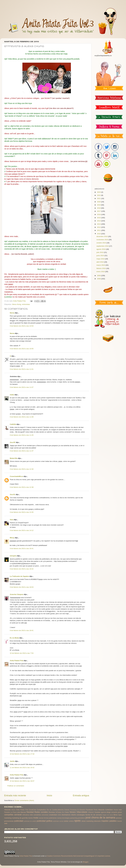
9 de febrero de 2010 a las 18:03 (22, 587)
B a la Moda (14, 638)
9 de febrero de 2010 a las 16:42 (22, 569)
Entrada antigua (81, 795)
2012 (99, 227)
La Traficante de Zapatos (19, 576)
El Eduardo (81, 810)
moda (36, 818)
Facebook (89, 810)
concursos (45, 815)
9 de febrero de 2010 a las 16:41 (22, 548)
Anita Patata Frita (17, 661)
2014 (99, 221)
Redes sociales (41, 812)
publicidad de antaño (30, 821)
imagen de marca (108, 815)
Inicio (49, 795)
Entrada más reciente (15, 795)
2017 (99, 211)
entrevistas (26, 304)
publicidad (19, 821)
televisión (97, 821)
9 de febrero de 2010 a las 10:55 (22, 349)
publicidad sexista (58, 821)
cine (31, 815)
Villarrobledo (82, 812)
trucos (120, 821)
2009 (99, 276)
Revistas (52, 812)
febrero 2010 (101, 268)
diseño (74, 815)
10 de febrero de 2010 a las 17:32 (22, 754)
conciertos (37, 815)
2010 (99, 234)
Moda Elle (14, 458)
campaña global (116, 812)
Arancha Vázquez (17, 594)
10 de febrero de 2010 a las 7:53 (22, 653)
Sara (12, 520)
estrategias (81, 815)
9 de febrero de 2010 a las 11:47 (22, 451)
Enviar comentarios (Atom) (24, 800)
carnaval (18, 815)
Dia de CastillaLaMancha (55, 810)
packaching (74, 818)
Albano (13, 810)
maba (12, 395)
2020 (99, 202)
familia (88, 815)
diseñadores (66, 815)
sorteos (71, 821)
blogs (109, 812)
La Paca (13, 812)
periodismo (81, 818)
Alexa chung (16, 304)
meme (31, 818)
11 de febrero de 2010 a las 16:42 (22, 768)
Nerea (12, 313)
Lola (18, 812)
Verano (73, 812)
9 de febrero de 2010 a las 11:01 (22, 369)
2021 (99, 198)
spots (78, 821)
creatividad (53, 815)
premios (119, 818)
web (6, 823)
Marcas (23, 812)
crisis (59, 815)
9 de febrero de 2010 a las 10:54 (22, 326)
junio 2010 (100, 256)
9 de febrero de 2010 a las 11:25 (22, 435)
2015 (99, 218)
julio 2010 (100, 252)
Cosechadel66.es (16, 476)
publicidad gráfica (44, 821)
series (66, 821)
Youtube (97, 812)
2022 (99, 195)
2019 (99, 205)
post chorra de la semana (100, 818)
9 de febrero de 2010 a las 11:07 (22, 387)
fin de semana (96, 815)
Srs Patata (65, 812)
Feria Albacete (99, 810)
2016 (99, 214)
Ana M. (12, 494)
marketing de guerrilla (20, 818)
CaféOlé (13, 424)
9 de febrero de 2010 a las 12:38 (22, 487)
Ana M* (13, 442)
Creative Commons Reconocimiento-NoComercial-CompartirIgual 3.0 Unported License (78, 856)
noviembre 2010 (103, 240)
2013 (99, 224)
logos (120, 815)
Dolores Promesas (71, 810)
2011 (99, 230)
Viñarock (91, 812)
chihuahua (26, 815)
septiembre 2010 (103, 246)
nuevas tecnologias (63, 818)
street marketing (87, 821)
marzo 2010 (101, 265)
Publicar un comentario (16, 786)
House (116, 810)
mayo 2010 (101, 259)
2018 (99, 208)
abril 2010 (100, 262)
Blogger (86, 862)
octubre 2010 (101, 243)
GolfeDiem (109, 810)
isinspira (13, 556)
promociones (9, 821)
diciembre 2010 (102, 236)
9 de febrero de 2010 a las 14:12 (22, 530)
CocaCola (32, 810)
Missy (12, 538)
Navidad (30, 812)
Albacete (7, 810)
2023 (99, 192)
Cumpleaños (41, 810)
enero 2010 (101, 272)
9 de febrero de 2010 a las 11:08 (22, 417)
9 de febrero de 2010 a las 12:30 (22, 469)
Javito (12, 761)
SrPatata (58, 812)
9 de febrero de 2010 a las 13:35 (22, 512)
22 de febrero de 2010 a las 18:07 (22, 781)
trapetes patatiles (109, 821)
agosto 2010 (101, 249)
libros (116, 815)
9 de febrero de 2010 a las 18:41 (22, 630)
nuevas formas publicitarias (48, 818)
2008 (99, 279)
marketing (8, 818)
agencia (104, 812)
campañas (9, 815)
